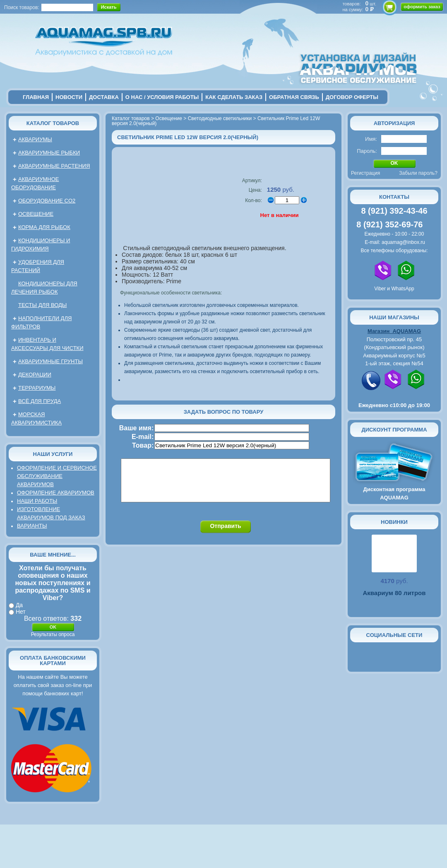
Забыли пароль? (418, 173)
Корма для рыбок (44, 227)
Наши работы (37, 501)
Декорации (35, 375)
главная (36, 97)
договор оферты (352, 97)
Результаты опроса (53, 634)
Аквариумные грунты (50, 361)
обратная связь (294, 97)
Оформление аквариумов (56, 493)
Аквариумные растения (54, 166)
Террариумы (37, 388)
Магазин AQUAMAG (394, 331)
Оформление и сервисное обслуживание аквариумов (57, 476)
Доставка (104, 97)
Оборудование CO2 (47, 201)
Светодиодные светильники (220, 118)
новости (69, 97)
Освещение (36, 214)
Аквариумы (35, 139)
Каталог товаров (53, 123)
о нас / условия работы (162, 97)
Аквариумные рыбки (49, 153)
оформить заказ (422, 7)
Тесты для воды (42, 305)
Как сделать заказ (234, 97)
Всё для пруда (40, 401)
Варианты (32, 526)
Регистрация (365, 173)
